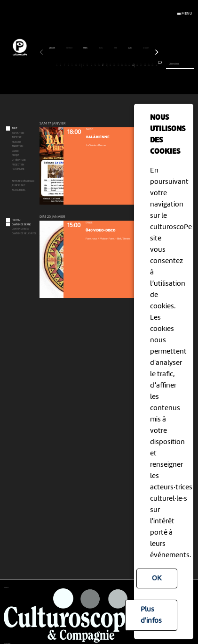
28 (145, 65)
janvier (52, 48)
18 (107, 65)
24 (130, 65)
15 (95, 65)
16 (99, 65)
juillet (146, 48)
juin (131, 48)
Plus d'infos (151, 615)
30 (153, 65)
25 (133, 65)
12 (84, 65)
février (70, 48)
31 (157, 65)
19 (111, 65)
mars (86, 48)
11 (80, 65)
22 (122, 65)
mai (116, 48)
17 (103, 65)
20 (114, 65)
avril (101, 48)
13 (87, 65)
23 (126, 65)
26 (137, 65)
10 (76, 65)
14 (91, 65)
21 (118, 65)
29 (149, 65)
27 (141, 65)
